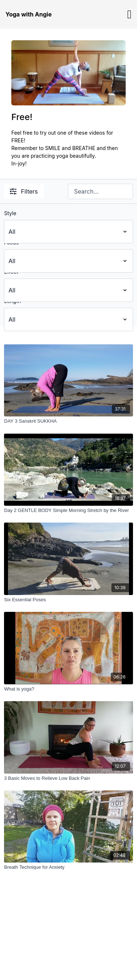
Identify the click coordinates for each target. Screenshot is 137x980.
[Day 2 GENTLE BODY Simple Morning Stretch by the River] (68, 510)
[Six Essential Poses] (68, 600)
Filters (24, 191)
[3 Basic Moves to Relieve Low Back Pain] (68, 778)
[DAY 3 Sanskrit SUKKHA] (68, 421)
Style (10, 213)
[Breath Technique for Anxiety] (68, 867)
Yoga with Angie (28, 14)
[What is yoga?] (68, 689)
